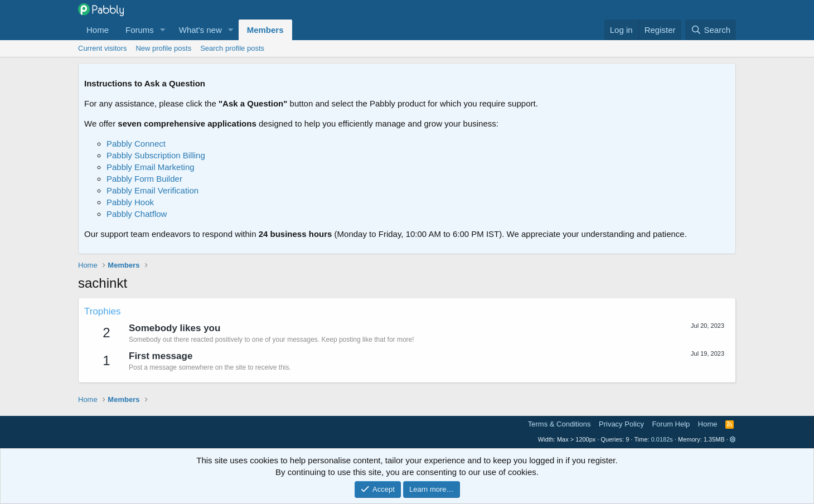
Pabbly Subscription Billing (156, 155)
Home (98, 30)
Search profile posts (232, 48)
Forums (140, 30)
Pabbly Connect (136, 144)
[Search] (711, 30)
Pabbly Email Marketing (151, 167)
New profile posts (163, 48)
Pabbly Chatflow (137, 214)
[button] (163, 30)
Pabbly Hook (130, 202)
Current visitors (102, 48)
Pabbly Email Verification (152, 190)
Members (265, 30)
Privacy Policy (621, 424)
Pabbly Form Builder (144, 179)
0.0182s (662, 439)
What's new (200, 30)
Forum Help (671, 424)
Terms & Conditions (559, 424)
